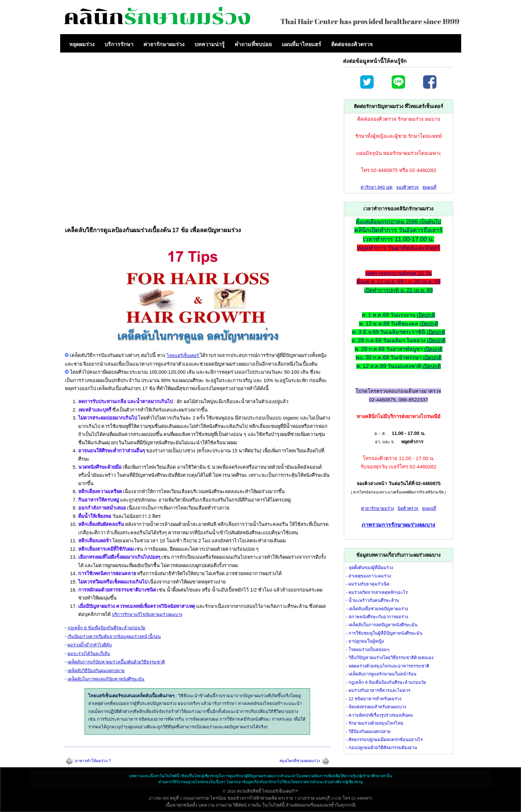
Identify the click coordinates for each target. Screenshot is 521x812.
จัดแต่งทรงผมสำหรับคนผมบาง (377, 707)
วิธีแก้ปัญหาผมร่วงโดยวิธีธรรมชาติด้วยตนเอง (391, 658)
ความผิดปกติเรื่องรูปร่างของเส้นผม (381, 715)
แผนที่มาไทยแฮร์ (301, 44)
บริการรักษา (119, 44)
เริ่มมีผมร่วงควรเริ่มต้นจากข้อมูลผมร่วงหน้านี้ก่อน (114, 637)
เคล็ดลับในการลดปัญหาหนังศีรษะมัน (383, 625)
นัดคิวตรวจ (408, 508)
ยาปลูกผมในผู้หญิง (366, 641)
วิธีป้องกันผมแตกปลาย (370, 732)
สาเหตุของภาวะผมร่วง (370, 576)
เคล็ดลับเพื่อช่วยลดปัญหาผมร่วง (378, 609)
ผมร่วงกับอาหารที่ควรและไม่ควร (379, 690)
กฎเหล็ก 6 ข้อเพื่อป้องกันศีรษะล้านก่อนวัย (106, 628)
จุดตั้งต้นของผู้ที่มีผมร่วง (371, 568)
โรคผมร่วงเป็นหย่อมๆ (369, 650)
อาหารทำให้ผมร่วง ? (93, 761)
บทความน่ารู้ (210, 44)
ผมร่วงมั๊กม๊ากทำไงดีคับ (90, 645)
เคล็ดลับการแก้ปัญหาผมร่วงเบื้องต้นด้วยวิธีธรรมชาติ (116, 662)
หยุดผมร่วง (82, 44)
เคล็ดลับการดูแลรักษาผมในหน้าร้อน (382, 674)
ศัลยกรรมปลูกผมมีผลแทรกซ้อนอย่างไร (386, 740)
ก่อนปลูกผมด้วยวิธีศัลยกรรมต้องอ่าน (383, 748)
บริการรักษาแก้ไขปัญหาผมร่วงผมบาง (147, 614)
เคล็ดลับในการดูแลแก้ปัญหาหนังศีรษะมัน (106, 679)
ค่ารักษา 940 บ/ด (377, 187)
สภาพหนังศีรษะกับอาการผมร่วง (378, 617)
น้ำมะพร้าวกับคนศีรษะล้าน (374, 600)
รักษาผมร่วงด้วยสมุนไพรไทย (376, 723)
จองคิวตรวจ (407, 187)
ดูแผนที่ (429, 187)
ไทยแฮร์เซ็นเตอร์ (183, 355)
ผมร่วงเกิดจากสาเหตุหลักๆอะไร (378, 592)
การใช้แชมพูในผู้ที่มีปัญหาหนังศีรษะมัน (385, 633)
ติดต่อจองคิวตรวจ (352, 44)
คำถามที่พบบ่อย (253, 44)
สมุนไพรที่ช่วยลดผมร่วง (300, 761)
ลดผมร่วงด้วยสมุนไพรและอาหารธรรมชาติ (389, 666)
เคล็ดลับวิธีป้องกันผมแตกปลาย (96, 671)
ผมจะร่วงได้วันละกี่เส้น (89, 654)
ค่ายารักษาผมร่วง (164, 44)
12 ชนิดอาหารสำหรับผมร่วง (375, 699)
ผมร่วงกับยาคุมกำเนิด (369, 584)
